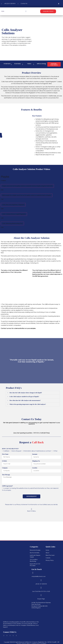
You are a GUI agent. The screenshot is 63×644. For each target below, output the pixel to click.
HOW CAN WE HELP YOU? (10, 449)
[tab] (31, 186)
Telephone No (36, 461)
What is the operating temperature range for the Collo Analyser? (28, 404)
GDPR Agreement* (7, 486)
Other (55, 451)
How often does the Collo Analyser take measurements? (25, 400)
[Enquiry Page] (41, 594)
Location (35, 468)
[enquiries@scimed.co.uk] (33, 573)
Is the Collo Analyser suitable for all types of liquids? (24, 397)
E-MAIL (5, 461)
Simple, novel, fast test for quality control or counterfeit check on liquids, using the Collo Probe (27, 186)
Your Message (6, 475)
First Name (5, 454)
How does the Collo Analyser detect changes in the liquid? (26, 393)
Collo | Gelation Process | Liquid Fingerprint (14, 214)
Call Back (6, 451)
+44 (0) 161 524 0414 (41, 584)
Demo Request (17, 451)
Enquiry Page (41, 598)
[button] (59, 4)
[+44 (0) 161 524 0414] (41, 580)
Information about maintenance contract (37, 451)
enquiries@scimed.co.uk (39, 576)
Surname (35, 454)
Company (5, 468)
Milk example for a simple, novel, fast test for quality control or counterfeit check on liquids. (27, 195)
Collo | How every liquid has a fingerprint (13, 205)
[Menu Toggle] (26, 11)
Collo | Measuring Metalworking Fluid (12, 223)
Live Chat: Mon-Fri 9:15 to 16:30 (41, 591)
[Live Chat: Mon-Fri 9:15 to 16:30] (41, 587)
